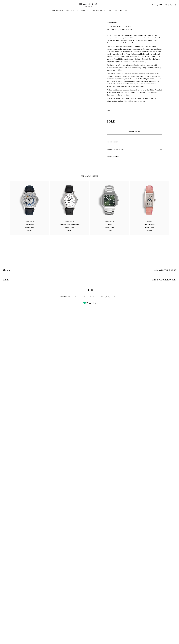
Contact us (112, 10)
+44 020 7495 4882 (165, 602)
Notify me (134, 132)
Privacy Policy (106, 629)
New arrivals (58, 10)
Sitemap (117, 629)
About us (85, 10)
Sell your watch (98, 10)
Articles (123, 10)
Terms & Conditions (91, 629)
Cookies (78, 629)
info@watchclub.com (164, 612)
